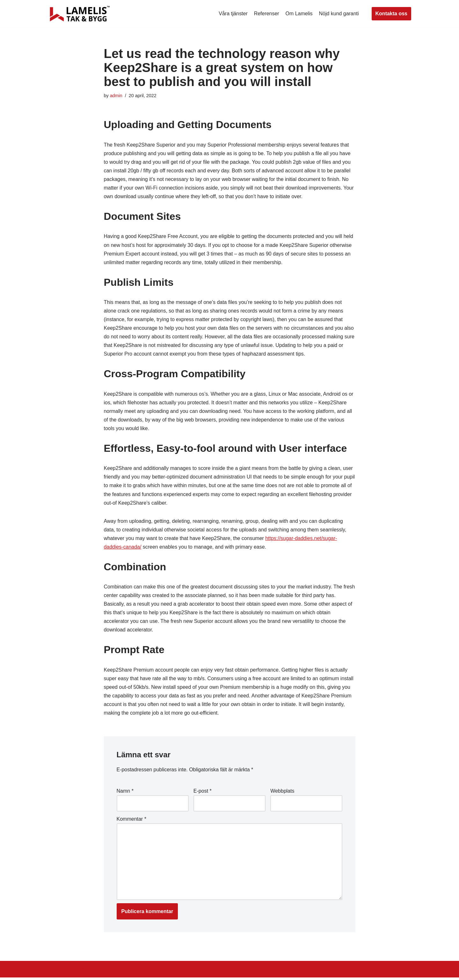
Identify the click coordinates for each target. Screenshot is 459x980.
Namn (125, 793)
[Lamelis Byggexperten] (80, 14)
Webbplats (282, 793)
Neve (54, 972)
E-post (203, 793)
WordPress (105, 972)
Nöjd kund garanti (339, 14)
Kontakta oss (391, 14)
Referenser (266, 14)
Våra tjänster (233, 14)
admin (116, 96)
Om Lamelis (299, 14)
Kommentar (131, 821)
